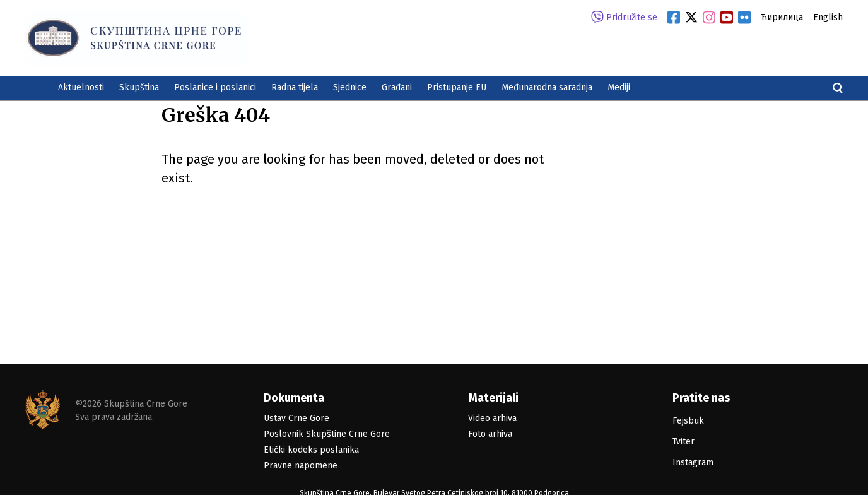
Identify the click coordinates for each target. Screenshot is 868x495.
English (828, 17)
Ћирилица (782, 17)
